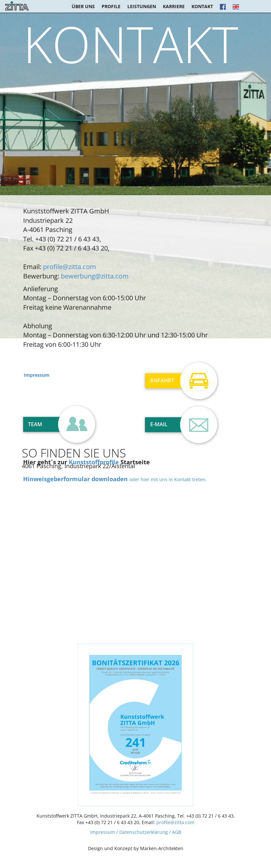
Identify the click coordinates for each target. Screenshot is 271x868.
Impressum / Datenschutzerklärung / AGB (136, 832)
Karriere (174, 6)
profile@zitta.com (70, 267)
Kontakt (202, 6)
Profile (111, 6)
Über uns (83, 6)
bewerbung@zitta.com (95, 276)
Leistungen (142, 6)
